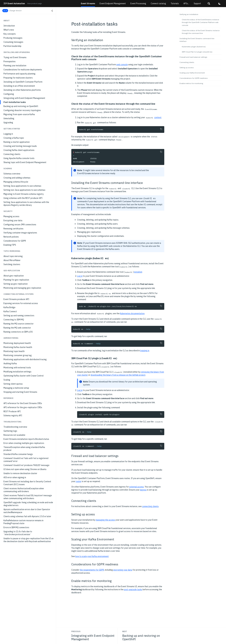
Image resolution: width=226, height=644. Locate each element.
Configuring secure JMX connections (20, 225)
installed (138, 272)
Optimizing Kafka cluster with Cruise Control (24, 376)
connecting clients (150, 506)
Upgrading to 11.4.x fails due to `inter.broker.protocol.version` (18, 533)
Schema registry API (13, 416)
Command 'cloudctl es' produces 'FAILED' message (26, 465)
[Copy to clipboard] (161, 129)
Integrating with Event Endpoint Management (24, 98)
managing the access (105, 520)
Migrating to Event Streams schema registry (24, 194)
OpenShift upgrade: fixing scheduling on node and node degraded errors (28, 504)
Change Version (15, 11)
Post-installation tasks (15, 102)
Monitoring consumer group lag (18, 355)
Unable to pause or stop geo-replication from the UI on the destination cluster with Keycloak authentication (28, 540)
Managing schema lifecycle (16, 182)
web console (122, 65)
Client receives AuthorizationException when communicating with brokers (24, 490)
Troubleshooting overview (15, 427)
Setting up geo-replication (16, 284)
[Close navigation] (52, 11)
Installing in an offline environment (19, 86)
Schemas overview (12, 174)
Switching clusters (12, 264)
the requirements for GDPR (92, 570)
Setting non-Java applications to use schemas (24, 190)
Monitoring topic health (14, 351)
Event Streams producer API (16, 299)
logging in (145, 351)
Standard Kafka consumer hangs (18, 454)
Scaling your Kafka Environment (192, 73)
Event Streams (88, 3)
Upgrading (8, 123)
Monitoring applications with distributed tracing (25, 359)
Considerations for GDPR (15, 241)
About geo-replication (14, 276)
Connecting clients (12, 154)
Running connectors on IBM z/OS (18, 332)
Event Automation (14, 3)
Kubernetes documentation (132, 313)
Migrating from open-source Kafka (19, 114)
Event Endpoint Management (113, 3)
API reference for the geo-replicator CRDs (23, 407)
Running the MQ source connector (19, 324)
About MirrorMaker (12, 260)
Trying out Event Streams (15, 57)
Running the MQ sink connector (17, 328)
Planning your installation (15, 66)
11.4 (5, 11)
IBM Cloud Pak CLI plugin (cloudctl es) (197, 52)
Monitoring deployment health (17, 343)
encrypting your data (123, 570)
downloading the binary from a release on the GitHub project (118, 375)
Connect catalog (158, 3)
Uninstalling (9, 118)
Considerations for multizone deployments (23, 70)
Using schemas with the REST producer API (23, 198)
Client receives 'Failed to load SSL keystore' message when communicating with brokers (28, 497)
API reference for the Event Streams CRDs (23, 403)
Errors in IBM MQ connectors (16, 527)
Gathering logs (10, 431)
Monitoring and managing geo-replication (22, 288)
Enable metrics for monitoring (191, 83)
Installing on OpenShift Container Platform (23, 82)
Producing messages (13, 38)
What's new (9, 30)
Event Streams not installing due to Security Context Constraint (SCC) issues (27, 483)
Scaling (7, 380)
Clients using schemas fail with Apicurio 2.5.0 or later (27, 516)
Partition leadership (12, 46)
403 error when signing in (15, 477)
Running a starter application (17, 142)
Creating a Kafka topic (14, 138)
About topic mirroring (13, 256)
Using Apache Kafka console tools (19, 158)
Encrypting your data (13, 220)
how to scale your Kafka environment (92, 556)
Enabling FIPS (10, 245)
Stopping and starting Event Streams (20, 392)
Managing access (11, 216)
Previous (76, 631)
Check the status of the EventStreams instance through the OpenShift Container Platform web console (200, 22)
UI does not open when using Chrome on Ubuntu (25, 469)
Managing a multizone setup (16, 388)
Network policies (11, 237)
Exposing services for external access (21, 303)
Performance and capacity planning (19, 74)
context (158, 117)
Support (197, 3)
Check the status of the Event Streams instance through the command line (201, 32)
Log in (80, 276)
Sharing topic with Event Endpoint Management (25, 162)
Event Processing (138, 3)
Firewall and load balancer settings (193, 57)
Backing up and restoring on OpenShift (21, 106)
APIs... (186, 3)
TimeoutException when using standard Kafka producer (24, 449)
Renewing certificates (13, 229)
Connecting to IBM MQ (14, 320)
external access (137, 487)
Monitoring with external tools (17, 368)
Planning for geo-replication (16, 280)
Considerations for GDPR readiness (194, 78)
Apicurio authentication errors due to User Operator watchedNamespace (27, 511)
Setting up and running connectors (19, 316)
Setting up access (187, 68)
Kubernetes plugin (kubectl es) (194, 47)
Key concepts (10, 34)
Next (125, 631)
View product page (34, 3)
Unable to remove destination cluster (20, 473)
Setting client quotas (13, 384)
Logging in (8, 134)
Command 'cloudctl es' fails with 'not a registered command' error (26, 460)
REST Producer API (12, 411)
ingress (143, 490)
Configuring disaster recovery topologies (22, 110)
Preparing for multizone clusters (18, 78)
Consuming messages (13, 42)
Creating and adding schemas (17, 178)
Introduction (9, 26)
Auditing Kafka (10, 363)
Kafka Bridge (9, 307)
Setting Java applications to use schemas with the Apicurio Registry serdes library (26, 204)
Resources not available (14, 435)
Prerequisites (10, 61)
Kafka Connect (10, 311)
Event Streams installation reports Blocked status (26, 439)
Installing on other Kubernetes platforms (22, 90)
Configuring (9, 94)
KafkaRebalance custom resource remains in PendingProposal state (23, 522)
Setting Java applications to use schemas (22, 186)
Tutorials (175, 3)
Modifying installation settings (17, 372)
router (79, 481)
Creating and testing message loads (20, 146)
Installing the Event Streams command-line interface (197, 40)
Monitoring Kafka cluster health (18, 347)
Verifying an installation (189, 14)
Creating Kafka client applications (19, 150)
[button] (209, 3)
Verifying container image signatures (20, 233)
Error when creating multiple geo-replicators (24, 443)
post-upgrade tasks (133, 589)
